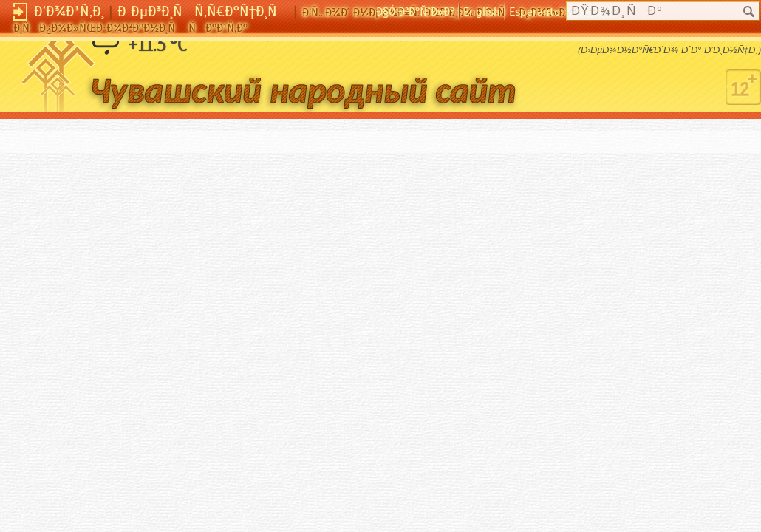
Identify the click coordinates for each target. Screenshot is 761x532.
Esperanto (535, 12)
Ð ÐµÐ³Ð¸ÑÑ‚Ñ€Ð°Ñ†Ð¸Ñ (203, 11)
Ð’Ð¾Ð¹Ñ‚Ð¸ (69, 11)
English (482, 12)
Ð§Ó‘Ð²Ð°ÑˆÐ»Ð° (415, 12)
